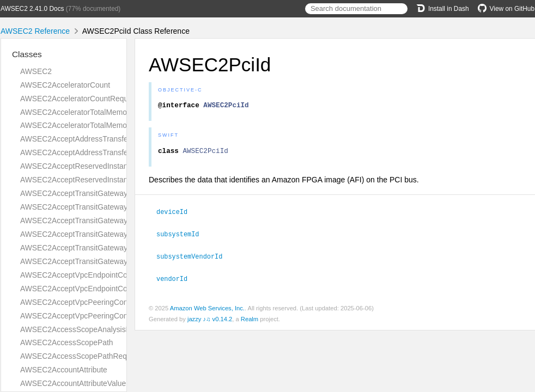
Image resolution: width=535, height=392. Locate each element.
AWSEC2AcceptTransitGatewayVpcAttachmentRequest (114, 248)
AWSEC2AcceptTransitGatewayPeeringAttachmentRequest (120, 220)
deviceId (177, 215)
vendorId (177, 280)
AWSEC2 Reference (35, 31)
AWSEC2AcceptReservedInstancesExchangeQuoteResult (118, 180)
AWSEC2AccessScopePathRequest (81, 356)
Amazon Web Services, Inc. (207, 309)
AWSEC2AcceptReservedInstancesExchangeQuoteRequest (121, 166)
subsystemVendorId (194, 258)
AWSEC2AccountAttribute (64, 370)
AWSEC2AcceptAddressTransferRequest (89, 139)
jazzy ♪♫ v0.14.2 (210, 320)
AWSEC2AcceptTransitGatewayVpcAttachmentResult (110, 261)
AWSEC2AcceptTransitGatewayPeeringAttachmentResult (117, 234)
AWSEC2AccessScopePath (67, 342)
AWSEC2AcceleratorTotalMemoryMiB (83, 112)
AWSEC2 (36, 71)
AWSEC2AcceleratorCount (65, 85)
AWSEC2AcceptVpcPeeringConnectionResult (97, 316)
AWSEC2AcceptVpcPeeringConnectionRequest (100, 302)
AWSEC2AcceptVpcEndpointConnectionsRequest (104, 275)
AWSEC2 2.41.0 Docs (32, 9)
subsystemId (182, 236)
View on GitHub (506, 9)
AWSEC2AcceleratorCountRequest (79, 99)
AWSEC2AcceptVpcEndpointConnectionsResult (101, 289)
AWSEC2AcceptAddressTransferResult (86, 152)
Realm (250, 320)
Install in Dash (443, 9)
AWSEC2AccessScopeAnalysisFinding (85, 329)
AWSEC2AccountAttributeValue (73, 383)
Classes (27, 54)
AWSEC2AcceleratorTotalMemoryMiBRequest (97, 125)
